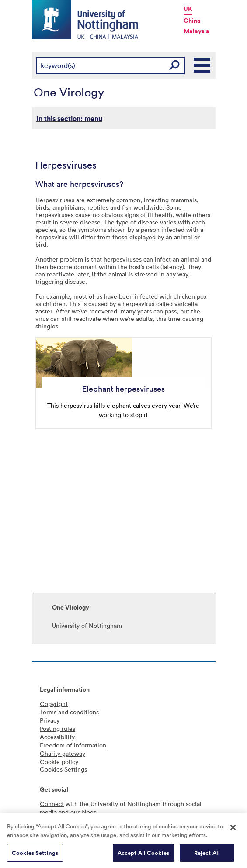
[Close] (233, 830)
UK (188, 9)
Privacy (50, 720)
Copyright (54, 704)
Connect (52, 804)
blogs (89, 812)
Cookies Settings (35, 855)
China (192, 21)
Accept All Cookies (143, 855)
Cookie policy (59, 762)
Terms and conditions (69, 712)
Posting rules (57, 728)
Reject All (207, 855)
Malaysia (197, 31)
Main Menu (202, 65)
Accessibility (57, 737)
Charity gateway (63, 753)
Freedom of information (73, 745)
